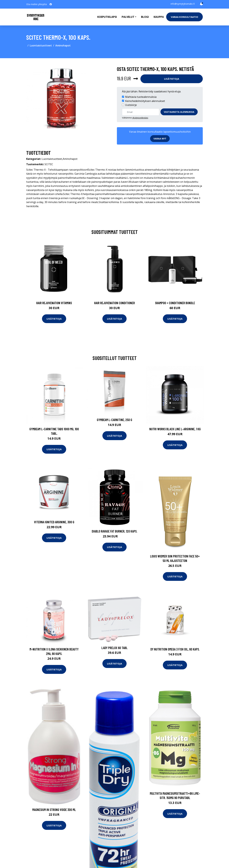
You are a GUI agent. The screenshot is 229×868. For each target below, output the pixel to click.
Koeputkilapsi (107, 17)
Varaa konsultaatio (184, 17)
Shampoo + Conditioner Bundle (175, 303)
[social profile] (51, 4)
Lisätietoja (172, 79)
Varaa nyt (160, 139)
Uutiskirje (131, 105)
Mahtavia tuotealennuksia (141, 97)
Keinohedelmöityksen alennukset (145, 101)
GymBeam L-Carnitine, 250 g (114, 420)
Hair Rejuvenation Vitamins (54, 303)
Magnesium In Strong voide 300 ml (54, 810)
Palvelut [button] (128, 17)
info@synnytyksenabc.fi (183, 4)
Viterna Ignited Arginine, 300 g (54, 522)
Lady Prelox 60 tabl (114, 648)
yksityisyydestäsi (140, 118)
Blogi (145, 17)
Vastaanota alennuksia (179, 112)
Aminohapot (63, 45)
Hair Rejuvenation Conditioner (114, 303)
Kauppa (159, 17)
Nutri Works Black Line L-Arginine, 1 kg (175, 429)
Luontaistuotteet (41, 45)
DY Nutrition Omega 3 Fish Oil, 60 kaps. (175, 649)
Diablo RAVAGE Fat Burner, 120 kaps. (114, 531)
